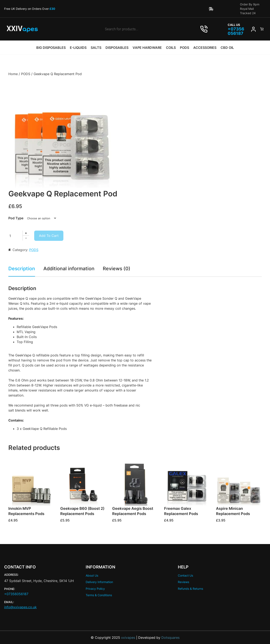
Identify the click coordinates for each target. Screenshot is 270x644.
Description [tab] (22, 268)
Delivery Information (99, 582)
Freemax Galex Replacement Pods (181, 511)
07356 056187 (236, 31)
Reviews (183, 582)
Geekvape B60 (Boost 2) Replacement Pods (82, 511)
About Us (92, 575)
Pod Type (16, 218)
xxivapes (128, 637)
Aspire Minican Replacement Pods (233, 511)
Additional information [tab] (70, 268)
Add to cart (49, 235)
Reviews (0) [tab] (119, 268)
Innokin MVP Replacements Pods (26, 511)
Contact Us (185, 575)
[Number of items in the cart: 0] (262, 29)
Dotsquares (170, 637)
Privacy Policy (95, 588)
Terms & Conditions (99, 595)
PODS (26, 74)
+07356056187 (16, 594)
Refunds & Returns (190, 588)
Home (13, 74)
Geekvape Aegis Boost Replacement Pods (133, 511)
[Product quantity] (18, 235)
